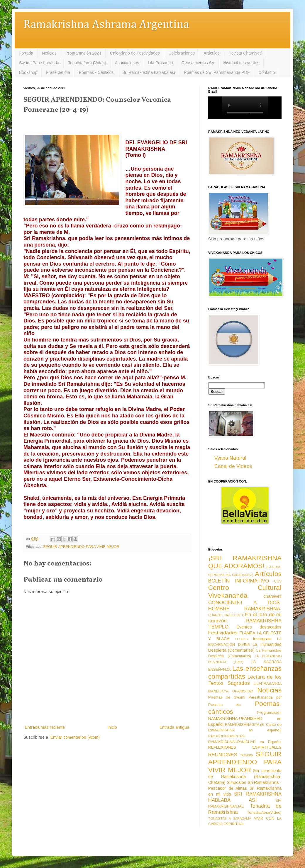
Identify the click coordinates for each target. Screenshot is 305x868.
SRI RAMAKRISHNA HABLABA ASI (245, 797)
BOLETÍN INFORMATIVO (239, 581)
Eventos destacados (259, 627)
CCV (278, 581)
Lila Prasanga (160, 63)
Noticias (49, 53)
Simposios (237, 782)
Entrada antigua (174, 727)
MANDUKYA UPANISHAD (231, 691)
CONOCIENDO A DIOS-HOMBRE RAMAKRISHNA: (245, 606)
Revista (247, 755)
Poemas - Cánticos (96, 72)
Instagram (262, 639)
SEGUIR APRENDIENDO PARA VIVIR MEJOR (81, 547)
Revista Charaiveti (245, 53)
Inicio (112, 727)
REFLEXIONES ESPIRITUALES (245, 747)
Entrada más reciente (45, 727)
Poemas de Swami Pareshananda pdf (245, 697)
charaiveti (273, 596)
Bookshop (28, 72)
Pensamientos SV (198, 63)
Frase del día (58, 72)
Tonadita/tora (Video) (87, 63)
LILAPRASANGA (268, 684)
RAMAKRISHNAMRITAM (226, 736)
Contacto (267, 72)
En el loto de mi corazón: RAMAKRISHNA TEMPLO (245, 621)
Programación (269, 713)
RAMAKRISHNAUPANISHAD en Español (245, 742)
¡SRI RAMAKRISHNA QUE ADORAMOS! (245, 562)
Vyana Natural (230, 458)
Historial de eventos (241, 63)
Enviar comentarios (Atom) (75, 737)
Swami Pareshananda (39, 63)
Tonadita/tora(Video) (264, 813)
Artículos (211, 53)
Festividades (223, 633)
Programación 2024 (83, 53)
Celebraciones (182, 53)
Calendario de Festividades (135, 53)
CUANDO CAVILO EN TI (226, 615)
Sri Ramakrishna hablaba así (149, 72)
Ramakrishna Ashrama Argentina (106, 25)
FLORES (241, 639)
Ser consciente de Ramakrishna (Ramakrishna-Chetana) (245, 777)
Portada (26, 53)
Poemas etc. (225, 705)
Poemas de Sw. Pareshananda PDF (217, 72)
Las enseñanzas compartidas (245, 672)
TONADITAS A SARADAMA (230, 818)
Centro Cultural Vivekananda (245, 592)
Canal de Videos (233, 466)
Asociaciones (127, 63)
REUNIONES (223, 755)
